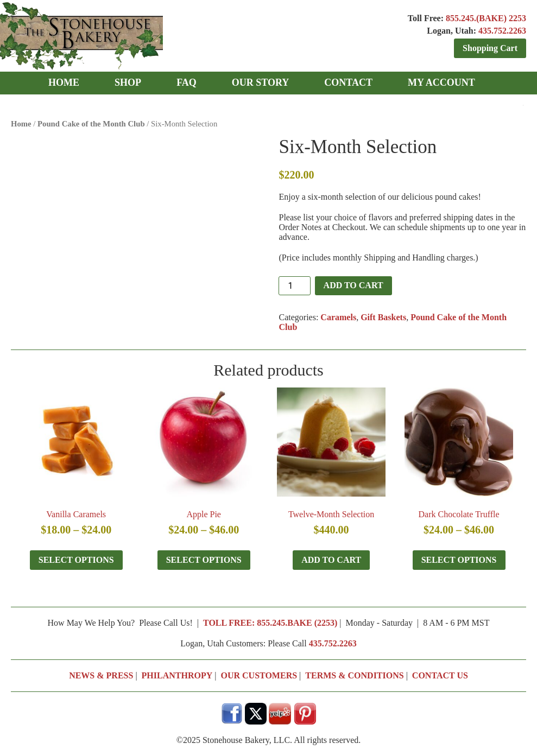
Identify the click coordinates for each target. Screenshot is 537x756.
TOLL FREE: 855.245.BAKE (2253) (270, 623)
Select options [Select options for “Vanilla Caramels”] (76, 560)
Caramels (338, 317)
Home (21, 124)
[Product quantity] (294, 286)
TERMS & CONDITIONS (354, 675)
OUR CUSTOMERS (259, 675)
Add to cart (353, 285)
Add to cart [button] (331, 560)
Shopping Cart (490, 48)
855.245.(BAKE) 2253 (486, 18)
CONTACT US (440, 675)
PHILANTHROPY (177, 675)
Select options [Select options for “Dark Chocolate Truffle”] (459, 560)
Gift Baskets (383, 317)
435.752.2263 (502, 31)
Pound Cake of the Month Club (91, 124)
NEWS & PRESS (101, 675)
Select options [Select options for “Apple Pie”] (204, 560)
